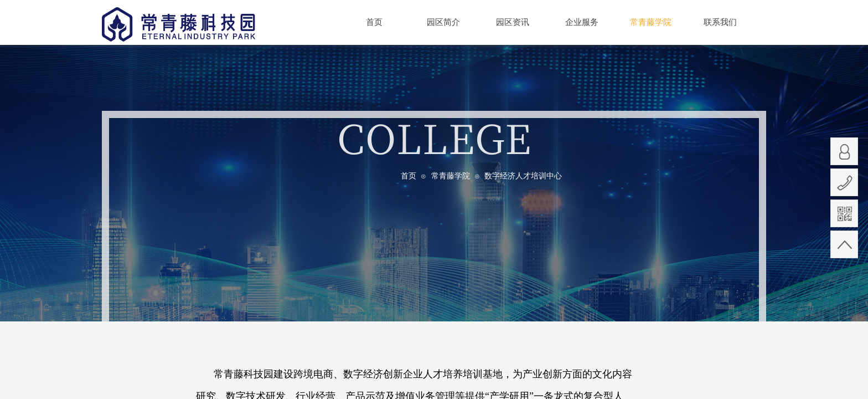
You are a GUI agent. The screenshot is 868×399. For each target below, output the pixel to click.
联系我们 (720, 22)
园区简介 (443, 22)
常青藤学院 (451, 176)
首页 (409, 176)
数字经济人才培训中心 (523, 176)
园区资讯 (513, 22)
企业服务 (582, 22)
